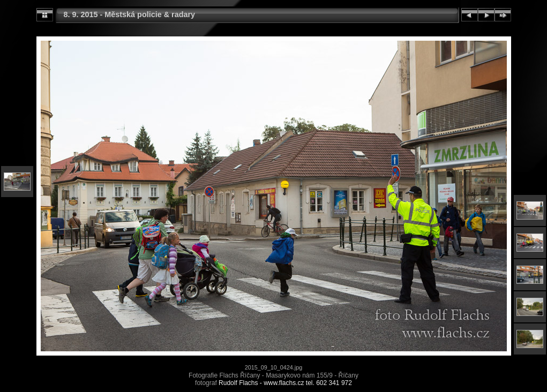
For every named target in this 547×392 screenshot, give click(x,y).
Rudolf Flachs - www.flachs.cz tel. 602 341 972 (285, 383)
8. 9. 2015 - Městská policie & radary (130, 14)
